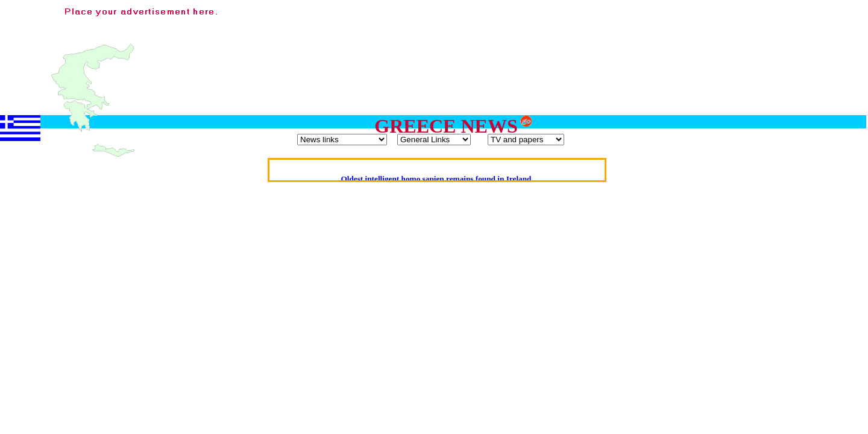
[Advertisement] (644, 32)
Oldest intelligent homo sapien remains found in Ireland (436, 179)
